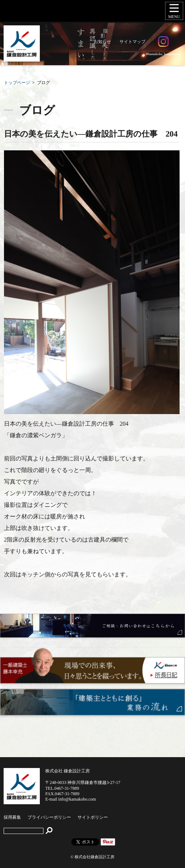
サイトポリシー (93, 817)
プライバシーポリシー (49, 817)
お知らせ (102, 42)
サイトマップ (133, 42)
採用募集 (12, 817)
